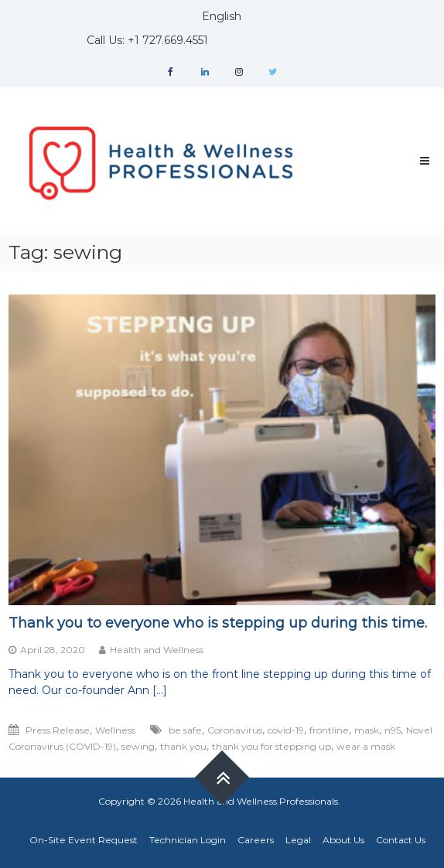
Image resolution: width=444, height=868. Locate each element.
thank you (183, 746)
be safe (185, 730)
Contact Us (401, 840)
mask (367, 730)
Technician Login (188, 840)
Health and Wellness (157, 650)
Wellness (115, 730)
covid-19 (286, 730)
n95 (393, 730)
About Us (343, 840)
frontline (329, 730)
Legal (298, 840)
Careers (256, 840)
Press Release (58, 730)
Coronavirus (235, 730)
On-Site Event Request (84, 840)
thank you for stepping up (272, 746)
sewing (138, 746)
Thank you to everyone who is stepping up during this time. (218, 623)
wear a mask (366, 746)
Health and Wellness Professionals (261, 801)
